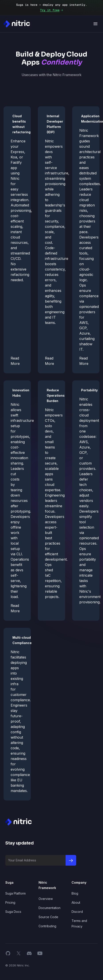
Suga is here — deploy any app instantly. (52, 8)
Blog (75, 893)
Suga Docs (13, 912)
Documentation (50, 908)
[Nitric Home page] (17, 24)
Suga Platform (16, 893)
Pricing (10, 902)
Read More (15, 361)
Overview (46, 899)
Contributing (47, 926)
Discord (77, 912)
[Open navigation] (95, 24)
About (76, 902)
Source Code (48, 917)
